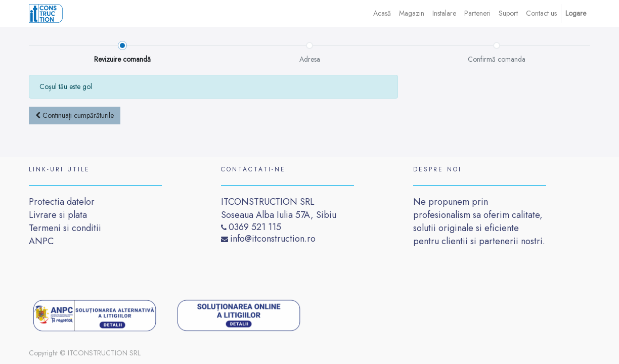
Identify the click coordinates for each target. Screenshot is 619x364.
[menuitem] (382, 13)
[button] (75, 116)
